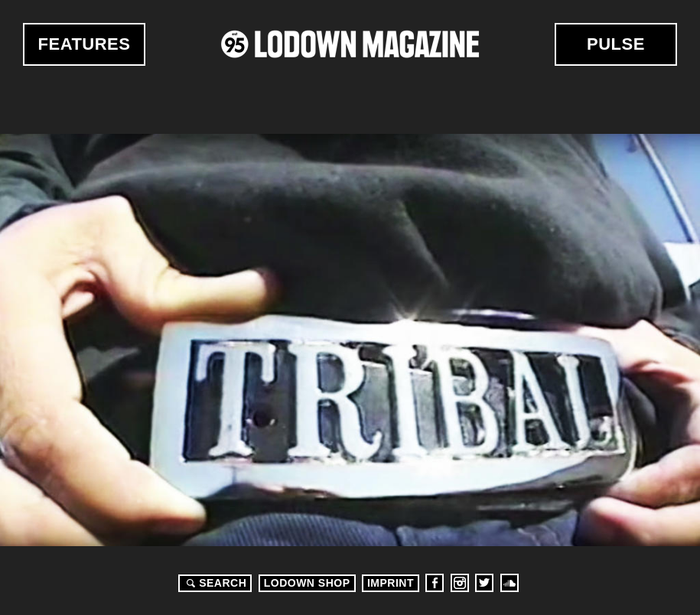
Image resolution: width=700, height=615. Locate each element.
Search (214, 583)
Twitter (484, 583)
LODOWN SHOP (307, 583)
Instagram (460, 583)
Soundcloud (510, 583)
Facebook (435, 583)
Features (85, 44)
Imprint (391, 583)
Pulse (616, 44)
